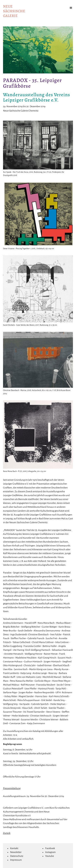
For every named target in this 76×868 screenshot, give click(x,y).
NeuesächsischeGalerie (14, 11)
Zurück (7, 833)
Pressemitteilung (12, 788)
